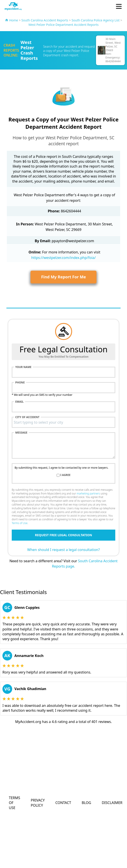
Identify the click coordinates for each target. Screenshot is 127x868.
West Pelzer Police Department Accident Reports (63, 25)
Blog (86, 803)
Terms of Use (20, 523)
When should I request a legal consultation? (63, 550)
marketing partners (88, 493)
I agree (65, 475)
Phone (20, 383)
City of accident (27, 417)
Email (19, 402)
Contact (63, 803)
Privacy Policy (38, 803)
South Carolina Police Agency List (95, 20)
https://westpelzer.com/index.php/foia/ (63, 258)
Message (21, 433)
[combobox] (63, 422)
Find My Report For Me (63, 277)
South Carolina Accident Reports (45, 20)
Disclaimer (112, 803)
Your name (23, 367)
